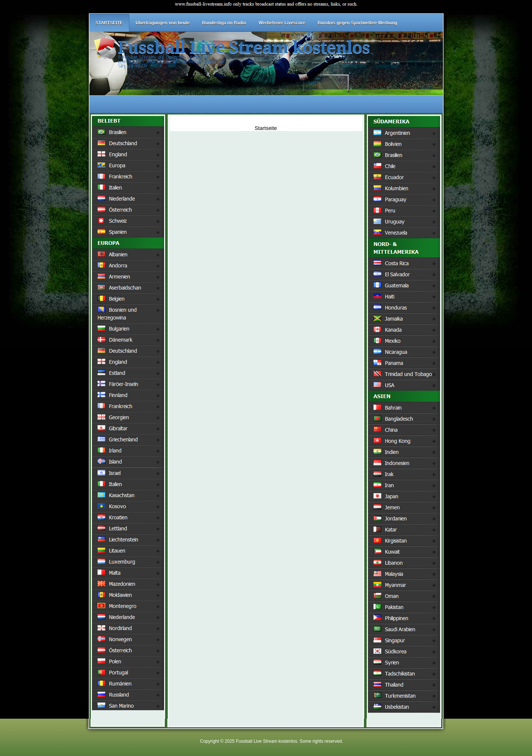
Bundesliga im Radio (224, 23)
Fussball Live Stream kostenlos (244, 47)
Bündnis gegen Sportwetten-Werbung (357, 23)
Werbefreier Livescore (282, 23)
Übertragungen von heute (163, 23)
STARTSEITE (109, 23)
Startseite (266, 128)
